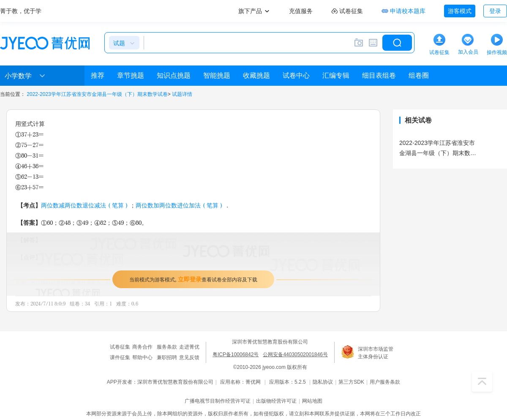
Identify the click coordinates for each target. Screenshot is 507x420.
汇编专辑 (336, 75)
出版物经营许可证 (276, 401)
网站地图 (312, 401)
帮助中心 (142, 357)
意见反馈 (189, 357)
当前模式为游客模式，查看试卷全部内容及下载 (193, 279)
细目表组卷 (379, 75)
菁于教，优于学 (21, 11)
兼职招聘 (167, 357)
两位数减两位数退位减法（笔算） (85, 205)
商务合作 (142, 347)
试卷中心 (296, 75)
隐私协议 (323, 382)
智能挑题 (217, 75)
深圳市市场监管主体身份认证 (376, 353)
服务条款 (167, 347)
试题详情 (182, 94)
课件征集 (120, 357)
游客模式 (460, 11)
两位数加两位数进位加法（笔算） (180, 205)
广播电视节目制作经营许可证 (218, 401)
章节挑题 (131, 75)
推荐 (98, 75)
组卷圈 (419, 75)
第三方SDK (351, 382)
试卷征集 (120, 347)
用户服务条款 (385, 382)
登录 (495, 11)
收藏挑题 (256, 75)
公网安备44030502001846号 (295, 355)
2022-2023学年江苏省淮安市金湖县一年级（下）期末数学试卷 (97, 94)
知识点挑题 (174, 75)
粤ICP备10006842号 (236, 355)
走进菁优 (189, 347)
